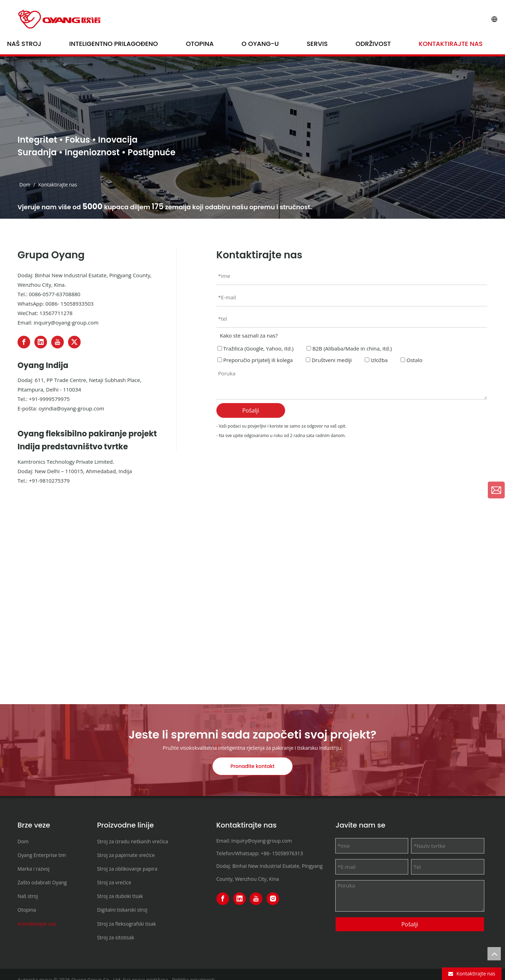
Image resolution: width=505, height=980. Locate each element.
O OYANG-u (260, 44)
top (494, 954)
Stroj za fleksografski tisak (127, 924)
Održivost (373, 44)
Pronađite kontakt (252, 766)
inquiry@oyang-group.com (66, 322)
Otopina (200, 44)
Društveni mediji (329, 360)
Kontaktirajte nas (451, 44)
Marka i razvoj (33, 869)
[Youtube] (58, 342)
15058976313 (288, 853)
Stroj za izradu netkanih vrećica (133, 841)
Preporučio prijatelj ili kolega (255, 360)
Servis (317, 44)
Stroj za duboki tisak (120, 896)
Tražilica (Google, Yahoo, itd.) (255, 348)
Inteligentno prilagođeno (113, 44)
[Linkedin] (41, 342)
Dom (23, 841)
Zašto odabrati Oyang (42, 882)
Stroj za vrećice (114, 882)
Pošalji (251, 410)
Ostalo (411, 360)
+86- (266, 853)
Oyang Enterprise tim (42, 855)
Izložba (376, 360)
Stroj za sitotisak (116, 937)
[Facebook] (24, 342)
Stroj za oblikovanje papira (127, 869)
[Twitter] (74, 342)
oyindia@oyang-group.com (71, 408)
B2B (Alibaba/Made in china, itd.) (349, 348)
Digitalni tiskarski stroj (122, 910)
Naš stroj (24, 44)
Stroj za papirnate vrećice (126, 855)
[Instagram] (273, 899)
